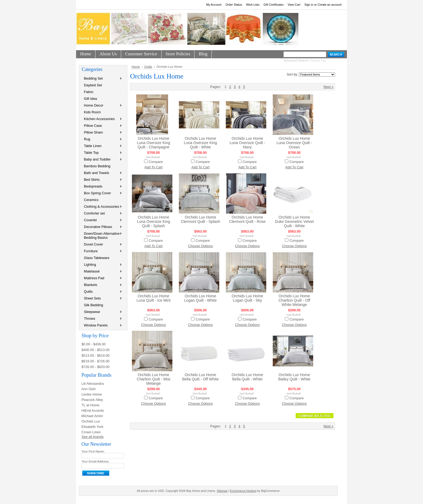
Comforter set (102, 214)
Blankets (102, 285)
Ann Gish (89, 389)
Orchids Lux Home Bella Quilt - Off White (200, 377)
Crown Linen (91, 432)
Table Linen (102, 146)
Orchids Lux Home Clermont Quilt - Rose (247, 219)
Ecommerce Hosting (243, 491)
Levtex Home (92, 394)
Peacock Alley (92, 400)
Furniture (102, 251)
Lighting (102, 265)
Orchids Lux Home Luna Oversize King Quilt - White (201, 143)
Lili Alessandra (93, 384)
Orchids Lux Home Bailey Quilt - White (294, 377)
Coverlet (102, 220)
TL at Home (90, 405)
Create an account (330, 5)
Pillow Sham (102, 133)
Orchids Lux (91, 421)
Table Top (102, 153)
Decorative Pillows (102, 227)
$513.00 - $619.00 (95, 355)
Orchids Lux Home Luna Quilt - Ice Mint (153, 298)
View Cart (294, 5)
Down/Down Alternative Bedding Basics (102, 236)
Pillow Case (102, 126)
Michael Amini (92, 416)
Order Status (234, 5)
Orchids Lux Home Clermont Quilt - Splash (200, 219)
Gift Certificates (274, 5)
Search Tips (318, 60)
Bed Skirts (102, 180)
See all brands (93, 437)
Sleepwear (102, 312)
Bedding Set (102, 79)
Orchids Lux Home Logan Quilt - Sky (248, 298)
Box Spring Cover (102, 193)
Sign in (309, 5)
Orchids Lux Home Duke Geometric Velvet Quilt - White (294, 222)
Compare (156, 162)
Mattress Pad (102, 278)
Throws (102, 319)
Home (136, 67)
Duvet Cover (102, 245)
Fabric (89, 92)
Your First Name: (93, 451)
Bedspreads (102, 187)
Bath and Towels (102, 173)
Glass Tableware (97, 258)
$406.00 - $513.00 (95, 350)
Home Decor (102, 106)
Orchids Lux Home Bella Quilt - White (248, 377)
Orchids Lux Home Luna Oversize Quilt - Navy (247, 143)
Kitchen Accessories (102, 119)
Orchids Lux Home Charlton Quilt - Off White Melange (294, 300)
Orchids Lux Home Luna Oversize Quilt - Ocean (294, 143)
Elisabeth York (92, 427)
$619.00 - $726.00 (95, 361)
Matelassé (102, 272)
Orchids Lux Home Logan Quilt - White (201, 298)
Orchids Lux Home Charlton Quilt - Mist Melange (153, 379)
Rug (102, 139)
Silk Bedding (93, 305)
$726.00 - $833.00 (95, 367)
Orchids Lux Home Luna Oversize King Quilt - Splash (154, 222)
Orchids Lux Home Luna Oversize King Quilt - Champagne (154, 143)
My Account (214, 5)
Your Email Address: (95, 461)
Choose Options (200, 246)
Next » (328, 87)
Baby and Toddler (102, 160)
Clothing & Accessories (102, 207)
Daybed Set (93, 85)
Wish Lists (253, 5)
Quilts (102, 292)
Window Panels (102, 326)
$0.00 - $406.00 (94, 344)
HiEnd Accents (93, 411)
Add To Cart (153, 167)
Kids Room (92, 112)
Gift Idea (90, 99)
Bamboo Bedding (97, 166)
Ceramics (91, 200)
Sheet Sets (102, 299)
